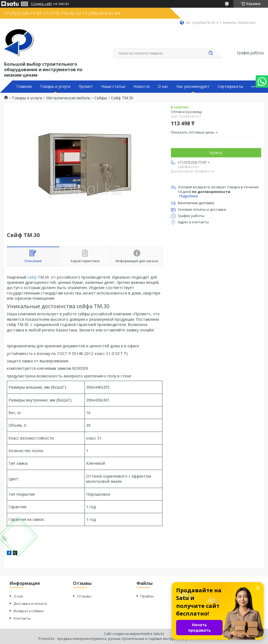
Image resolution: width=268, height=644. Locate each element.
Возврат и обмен (29, 611)
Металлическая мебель (68, 98)
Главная (24, 86)
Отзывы (84, 596)
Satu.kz (159, 634)
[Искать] (211, 53)
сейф (32, 277)
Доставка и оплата (30, 603)
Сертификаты (230, 86)
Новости (142, 86)
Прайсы (147, 596)
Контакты (22, 618)
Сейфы (101, 98)
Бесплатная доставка (196, 203)
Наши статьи (113, 86)
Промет (86, 86)
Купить (216, 153)
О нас (163, 86)
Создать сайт (41, 4)
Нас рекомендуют (193, 86)
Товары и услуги (55, 86)
